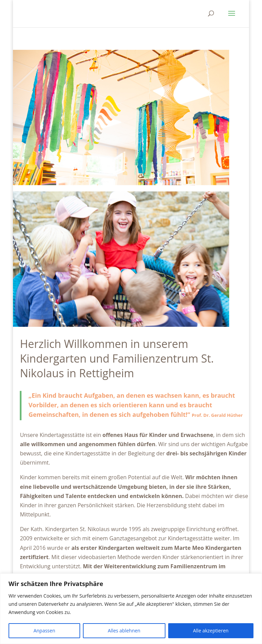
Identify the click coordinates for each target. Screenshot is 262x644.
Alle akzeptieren (211, 631)
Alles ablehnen (124, 631)
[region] (131, 609)
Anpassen (44, 631)
